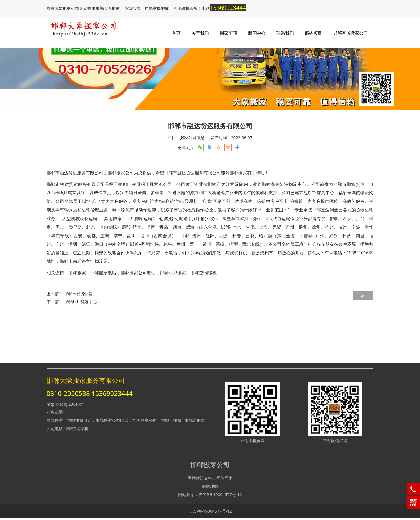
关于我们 (200, 33)
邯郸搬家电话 (103, 321)
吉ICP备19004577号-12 (220, 496)
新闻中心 (257, 33)
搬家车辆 (229, 33)
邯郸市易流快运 (78, 342)
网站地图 (210, 488)
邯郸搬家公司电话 (138, 321)
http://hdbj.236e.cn (65, 406)
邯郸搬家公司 (121, 221)
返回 (363, 343)
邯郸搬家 (77, 321)
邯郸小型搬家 (173, 321)
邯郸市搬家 (171, 422)
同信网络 (224, 480)
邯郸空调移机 (203, 321)
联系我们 (285, 33)
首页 (176, 33)
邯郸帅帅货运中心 (80, 350)
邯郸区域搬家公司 (351, 33)
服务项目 (314, 33)
